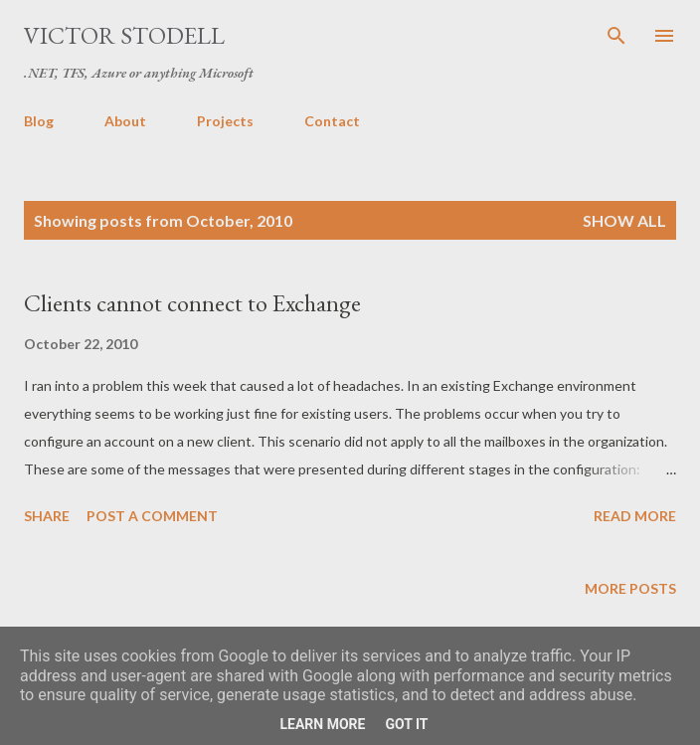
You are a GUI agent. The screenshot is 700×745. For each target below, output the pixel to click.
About (125, 121)
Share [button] (47, 516)
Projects (225, 121)
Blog (39, 121)
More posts (630, 588)
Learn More (322, 724)
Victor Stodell (124, 35)
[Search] (616, 36)
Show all (624, 220)
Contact (332, 121)
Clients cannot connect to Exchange (192, 303)
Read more (635, 516)
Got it (406, 724)
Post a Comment (152, 516)
